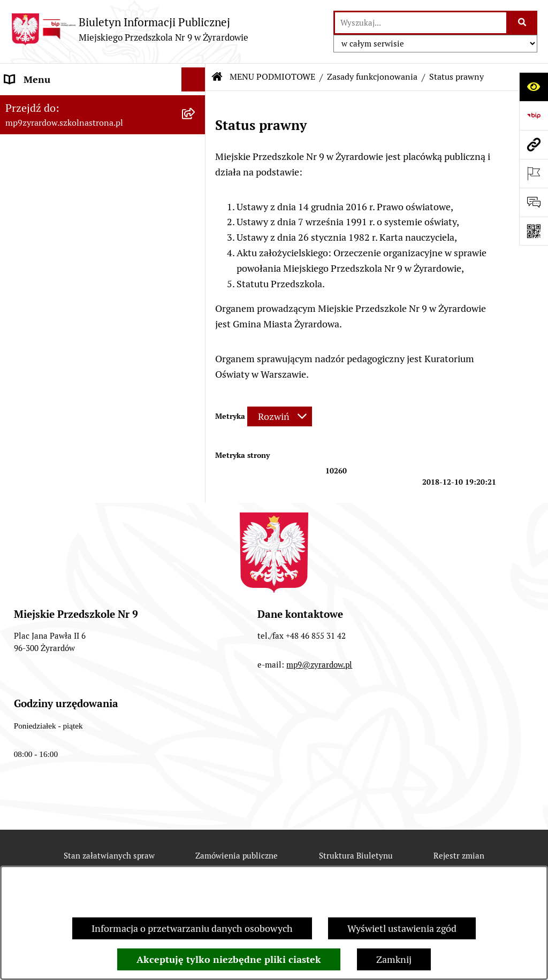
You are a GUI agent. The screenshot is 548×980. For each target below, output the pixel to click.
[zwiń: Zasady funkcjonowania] (196, 196)
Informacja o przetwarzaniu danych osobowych (192, 928)
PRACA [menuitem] (20, 462)
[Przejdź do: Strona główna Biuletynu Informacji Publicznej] (217, 77)
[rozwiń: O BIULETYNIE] (196, 510)
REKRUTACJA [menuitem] (33, 486)
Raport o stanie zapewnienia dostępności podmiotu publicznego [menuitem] (92, 407)
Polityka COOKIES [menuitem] (43, 534)
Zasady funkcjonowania (372, 77)
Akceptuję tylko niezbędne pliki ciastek (229, 959)
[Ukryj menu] (193, 79)
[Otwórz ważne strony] (534, 173)
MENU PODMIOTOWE (272, 77)
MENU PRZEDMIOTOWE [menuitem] (57, 351)
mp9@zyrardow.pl (319, 760)
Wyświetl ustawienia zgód (402, 928)
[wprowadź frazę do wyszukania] (421, 23)
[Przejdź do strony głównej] (130, 29)
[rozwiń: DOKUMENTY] (196, 376)
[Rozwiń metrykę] (280, 416)
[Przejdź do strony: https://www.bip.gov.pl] (534, 116)
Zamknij (394, 959)
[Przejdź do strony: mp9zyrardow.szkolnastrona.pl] (534, 144)
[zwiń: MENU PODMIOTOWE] (196, 104)
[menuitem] (103, 134)
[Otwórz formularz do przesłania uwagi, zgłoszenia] (534, 202)
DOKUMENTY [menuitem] (35, 375)
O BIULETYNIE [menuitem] (36, 510)
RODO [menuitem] (18, 438)
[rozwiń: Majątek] (196, 320)
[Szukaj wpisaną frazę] (523, 23)
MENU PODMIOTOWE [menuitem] (52, 104)
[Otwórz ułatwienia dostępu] (534, 87)
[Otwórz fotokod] (534, 231)
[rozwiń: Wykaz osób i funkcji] (196, 165)
